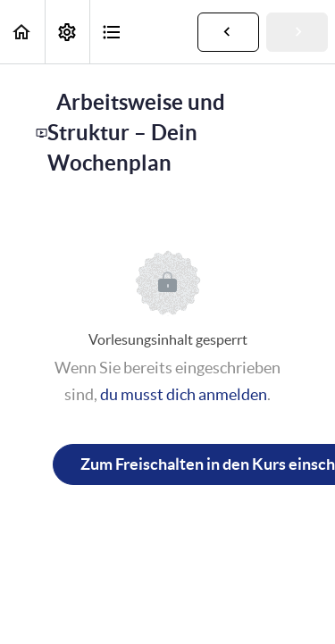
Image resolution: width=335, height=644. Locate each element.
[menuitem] (67, 32)
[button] (22, 32)
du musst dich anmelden (184, 394)
